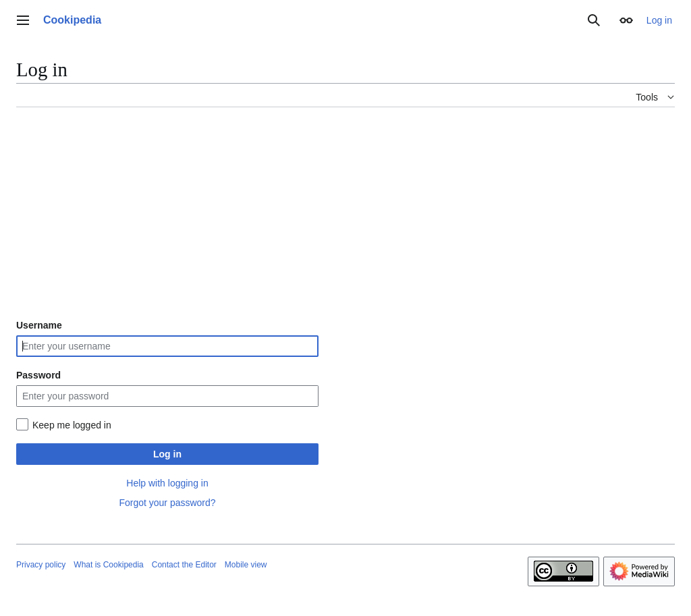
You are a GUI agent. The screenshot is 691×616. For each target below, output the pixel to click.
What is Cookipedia (108, 565)
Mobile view (246, 565)
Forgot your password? (167, 503)
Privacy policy (41, 565)
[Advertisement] (345, 213)
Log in (167, 454)
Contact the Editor (184, 565)
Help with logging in (167, 483)
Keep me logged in (72, 425)
